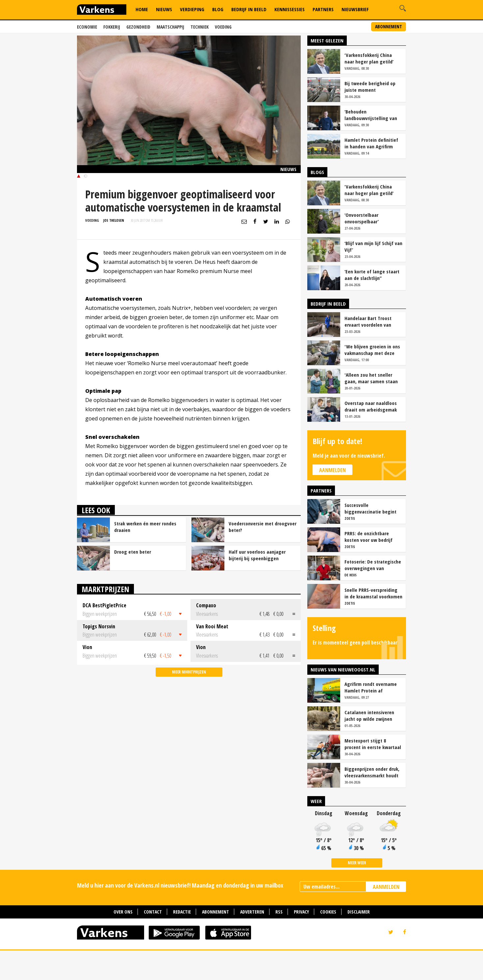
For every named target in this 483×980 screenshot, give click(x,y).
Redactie (182, 941)
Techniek (200, 27)
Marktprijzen (105, 619)
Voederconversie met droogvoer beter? (263, 556)
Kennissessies (290, 9)
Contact (153, 941)
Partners (323, 9)
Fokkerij (112, 27)
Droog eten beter (133, 581)
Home (142, 9)
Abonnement (389, 26)
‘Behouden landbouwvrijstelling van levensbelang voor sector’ (372, 144)
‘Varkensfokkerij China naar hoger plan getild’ (369, 88)
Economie (87, 27)
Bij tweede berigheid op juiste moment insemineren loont (370, 116)
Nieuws (164, 9)
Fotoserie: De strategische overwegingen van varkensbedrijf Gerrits (373, 594)
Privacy (301, 941)
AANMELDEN (386, 917)
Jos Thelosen (114, 250)
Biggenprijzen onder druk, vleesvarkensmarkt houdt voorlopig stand (372, 802)
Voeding (223, 27)
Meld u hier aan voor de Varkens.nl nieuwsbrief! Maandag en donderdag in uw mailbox (180, 915)
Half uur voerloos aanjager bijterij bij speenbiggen (257, 585)
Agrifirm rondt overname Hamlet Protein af (371, 717)
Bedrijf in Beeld (249, 9)
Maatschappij (170, 27)
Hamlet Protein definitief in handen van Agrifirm (371, 173)
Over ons (123, 941)
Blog (218, 9)
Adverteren (252, 941)
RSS (279, 941)
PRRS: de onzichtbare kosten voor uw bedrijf (369, 566)
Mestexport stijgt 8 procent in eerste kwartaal (373, 773)
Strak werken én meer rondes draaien (145, 556)
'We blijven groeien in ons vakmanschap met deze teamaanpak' (372, 379)
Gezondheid (138, 27)
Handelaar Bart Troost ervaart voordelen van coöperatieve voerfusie (369, 351)
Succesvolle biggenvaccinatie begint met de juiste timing (370, 538)
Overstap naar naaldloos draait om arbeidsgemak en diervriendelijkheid (371, 436)
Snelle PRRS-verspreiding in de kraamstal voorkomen (373, 623)
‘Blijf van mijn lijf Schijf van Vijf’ (373, 276)
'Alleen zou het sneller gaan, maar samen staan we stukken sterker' (371, 408)
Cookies (328, 941)
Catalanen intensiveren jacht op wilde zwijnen (369, 745)
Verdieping (192, 9)
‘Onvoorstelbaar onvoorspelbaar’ (362, 248)
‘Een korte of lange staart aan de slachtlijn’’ (372, 304)
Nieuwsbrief (355, 9)
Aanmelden (332, 500)
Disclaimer (359, 941)
